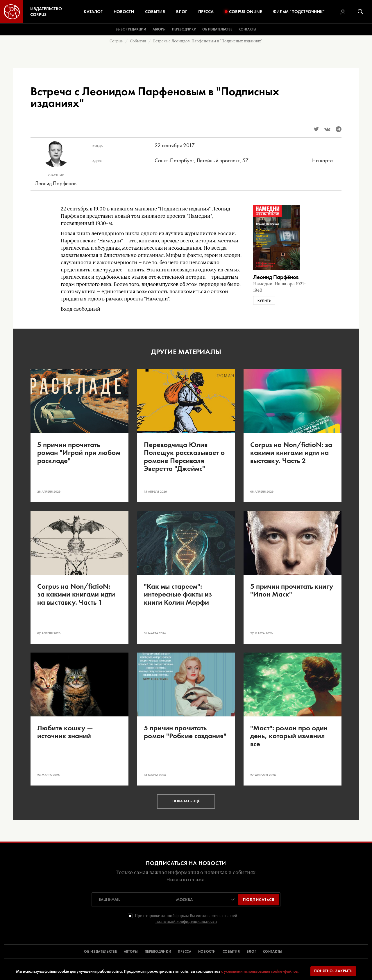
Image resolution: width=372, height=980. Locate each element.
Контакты (247, 29)
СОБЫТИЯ (231, 952)
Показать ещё (186, 801)
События (155, 12)
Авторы (159, 29)
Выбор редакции (131, 29)
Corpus (116, 41)
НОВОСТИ (207, 952)
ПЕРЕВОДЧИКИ (158, 952)
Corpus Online (243, 12)
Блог (182, 12)
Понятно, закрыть (333, 971)
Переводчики (184, 29)
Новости (124, 12)
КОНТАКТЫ (272, 952)
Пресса (206, 12)
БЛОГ (252, 952)
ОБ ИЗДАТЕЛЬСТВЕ (101, 952)
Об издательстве (217, 29)
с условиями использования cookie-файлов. (260, 971)
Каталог (93, 12)
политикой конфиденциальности (186, 922)
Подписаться (259, 900)
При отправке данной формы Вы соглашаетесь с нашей (186, 919)
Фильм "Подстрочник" (299, 12)
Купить (264, 300)
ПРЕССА (185, 952)
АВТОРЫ (131, 952)
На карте (322, 160)
